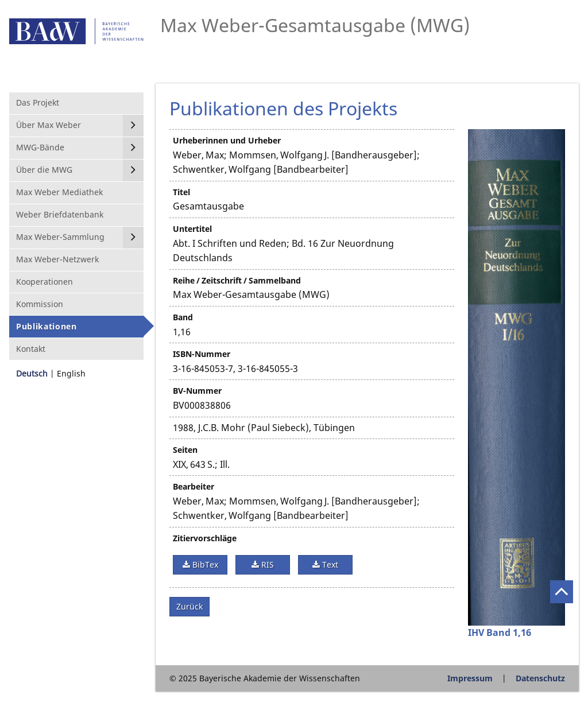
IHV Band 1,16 (500, 633)
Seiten (185, 450)
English (71, 373)
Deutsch (32, 373)
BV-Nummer (197, 391)
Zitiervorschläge (205, 538)
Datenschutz (540, 678)
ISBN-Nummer (202, 354)
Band (183, 317)
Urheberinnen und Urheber (227, 140)
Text (329, 564)
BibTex (204, 564)
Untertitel (192, 229)
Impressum (470, 678)
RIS (266, 564)
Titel (181, 192)
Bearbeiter (194, 486)
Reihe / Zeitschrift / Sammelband (237, 280)
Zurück (189, 606)
